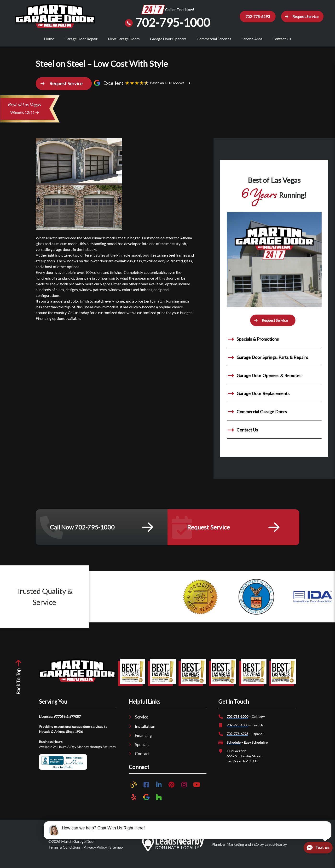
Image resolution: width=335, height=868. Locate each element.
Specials (142, 749)
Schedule (234, 747)
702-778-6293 (237, 739)
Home (49, 39)
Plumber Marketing (228, 849)
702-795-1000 (237, 721)
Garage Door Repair (81, 39)
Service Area (252, 39)
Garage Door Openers (168, 39)
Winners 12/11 (25, 117)
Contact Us (282, 39)
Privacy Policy (95, 852)
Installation (145, 731)
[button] (301, 17)
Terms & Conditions (65, 852)
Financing (143, 740)
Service (142, 722)
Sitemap (116, 852)
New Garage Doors (124, 39)
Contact (142, 758)
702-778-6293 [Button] (255, 16)
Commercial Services (214, 39)
